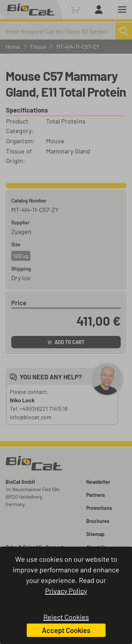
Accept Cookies (66, 630)
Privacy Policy (66, 591)
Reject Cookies (66, 617)
